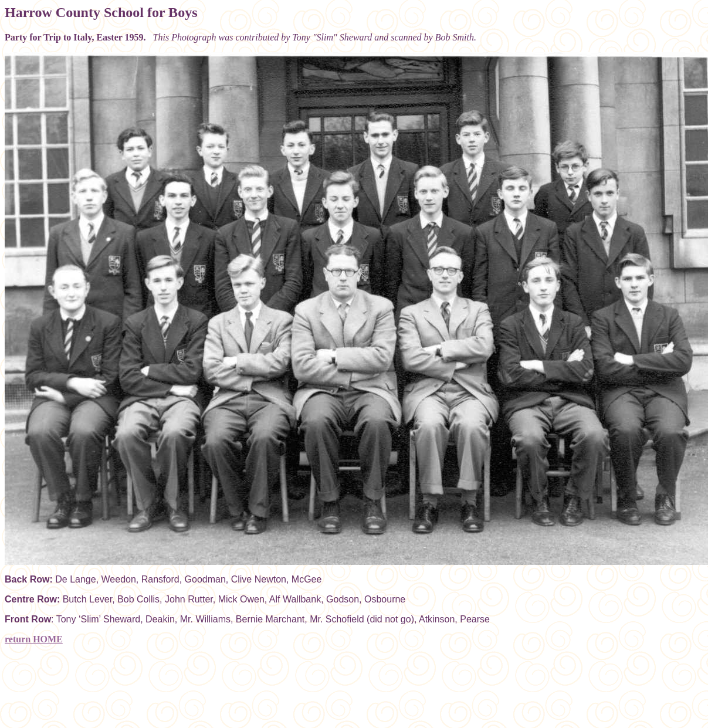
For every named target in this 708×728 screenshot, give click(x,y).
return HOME (34, 639)
